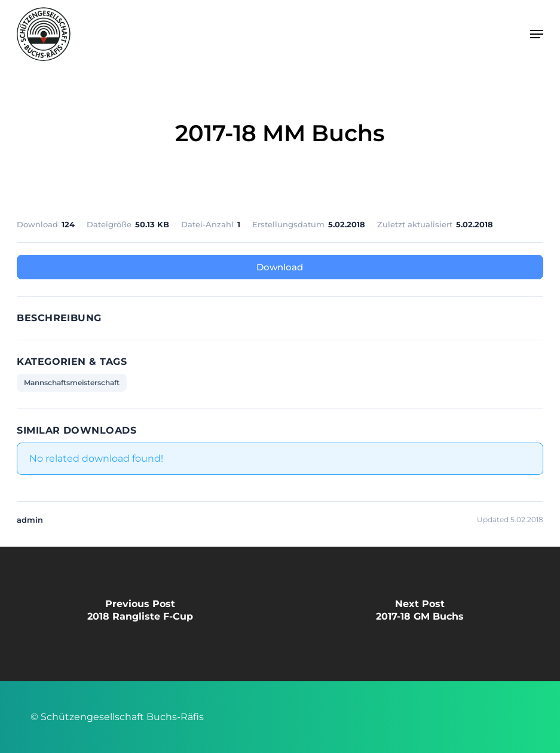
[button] (537, 34)
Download (280, 267)
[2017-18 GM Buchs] (420, 614)
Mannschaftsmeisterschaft (72, 382)
